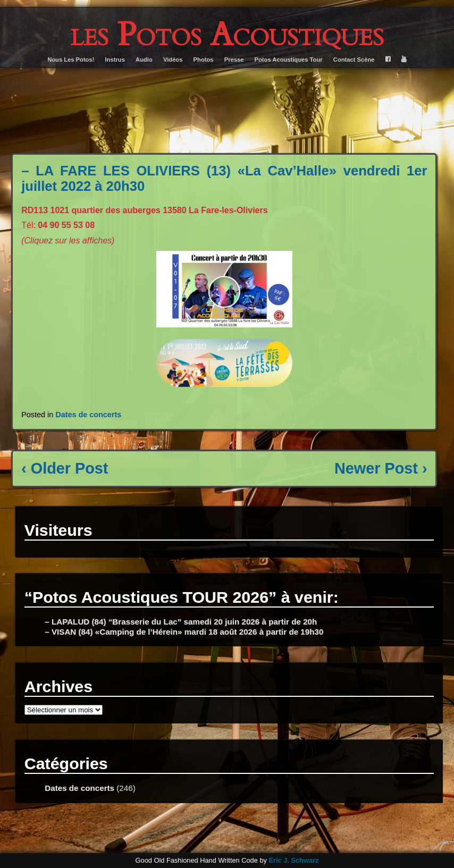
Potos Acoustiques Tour (289, 60)
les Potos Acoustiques (227, 35)
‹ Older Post (65, 468)
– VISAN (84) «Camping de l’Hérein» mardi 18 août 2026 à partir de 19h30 (184, 632)
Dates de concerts (88, 415)
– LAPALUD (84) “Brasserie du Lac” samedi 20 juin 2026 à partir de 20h (181, 622)
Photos (204, 60)
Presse (234, 60)
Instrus (115, 60)
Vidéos (173, 60)
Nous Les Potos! (71, 60)
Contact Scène (354, 60)
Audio (144, 60)
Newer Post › (381, 468)
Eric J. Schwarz (293, 860)
